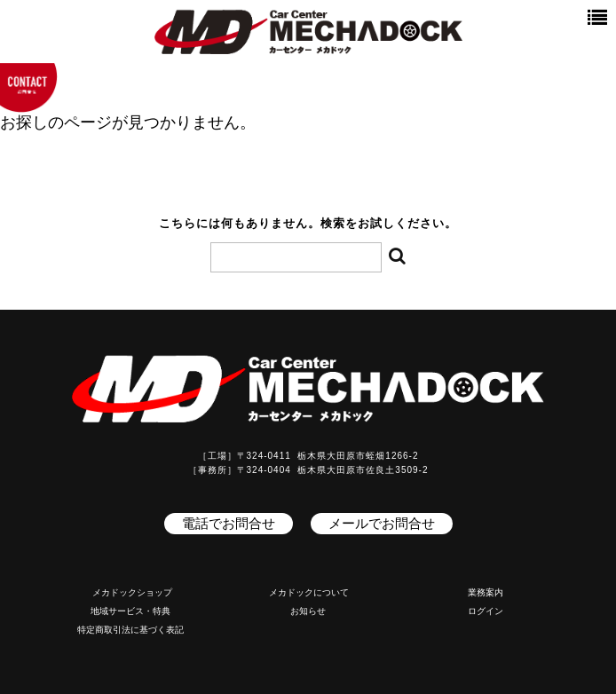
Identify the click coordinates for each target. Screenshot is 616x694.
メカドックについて (309, 592)
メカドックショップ (132, 592)
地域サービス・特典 (130, 611)
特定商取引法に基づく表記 (130, 630)
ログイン (486, 611)
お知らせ (308, 611)
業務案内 (486, 592)
